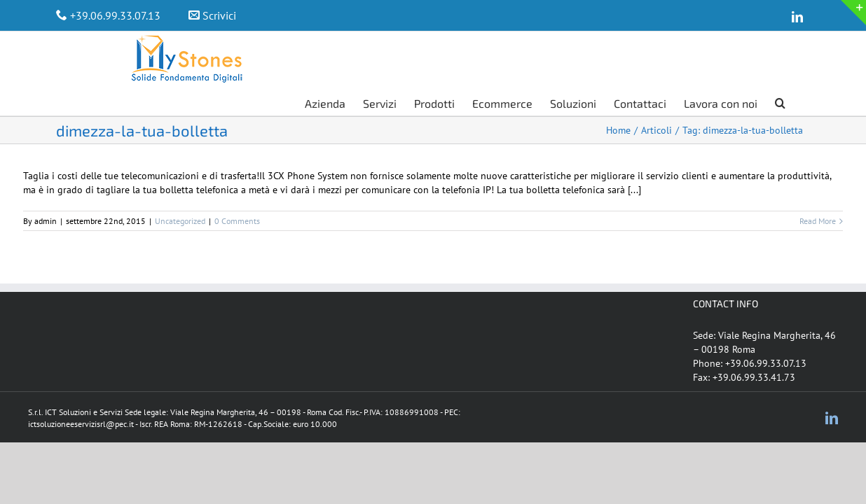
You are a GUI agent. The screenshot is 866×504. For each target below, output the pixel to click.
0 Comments (237, 193)
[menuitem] (383, 45)
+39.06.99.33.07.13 (115, 15)
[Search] (798, 45)
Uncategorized (180, 193)
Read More (818, 193)
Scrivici (219, 15)
